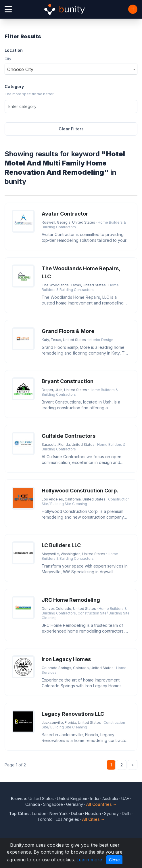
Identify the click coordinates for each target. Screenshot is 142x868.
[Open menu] (8, 9)
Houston (93, 813)
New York (59, 813)
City (8, 59)
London (39, 813)
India (95, 798)
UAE (125, 798)
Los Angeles (67, 819)
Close (114, 860)
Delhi (127, 813)
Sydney (111, 813)
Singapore (53, 804)
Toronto (45, 819)
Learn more (89, 860)
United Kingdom (72, 798)
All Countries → (102, 804)
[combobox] (71, 69)
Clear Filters (71, 129)
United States (41, 798)
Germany (75, 804)
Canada (33, 804)
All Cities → (94, 819)
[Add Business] (133, 9)
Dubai (76, 813)
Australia (110, 798)
